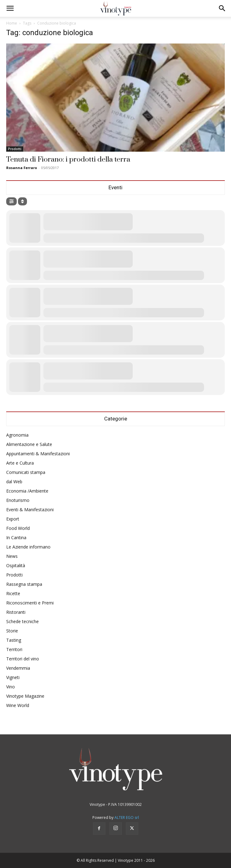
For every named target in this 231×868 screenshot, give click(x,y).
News (12, 556)
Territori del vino (23, 659)
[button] (10, 8)
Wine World (18, 705)
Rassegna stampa (24, 584)
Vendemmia (18, 668)
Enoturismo (18, 500)
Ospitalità (16, 565)
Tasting (14, 640)
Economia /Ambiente (27, 491)
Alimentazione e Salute (29, 444)
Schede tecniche (22, 621)
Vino (11, 687)
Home (12, 23)
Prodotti (15, 149)
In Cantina (16, 537)
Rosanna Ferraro (22, 168)
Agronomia (17, 435)
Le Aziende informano (28, 547)
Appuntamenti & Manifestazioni (38, 454)
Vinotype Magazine (25, 696)
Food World (18, 528)
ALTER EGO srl (127, 817)
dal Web (14, 482)
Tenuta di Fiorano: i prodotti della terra (68, 160)
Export (13, 519)
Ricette (13, 593)
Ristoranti (16, 612)
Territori (14, 649)
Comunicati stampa (26, 472)
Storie (12, 631)
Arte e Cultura (20, 463)
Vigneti (13, 677)
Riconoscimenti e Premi (30, 603)
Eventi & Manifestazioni (30, 510)
